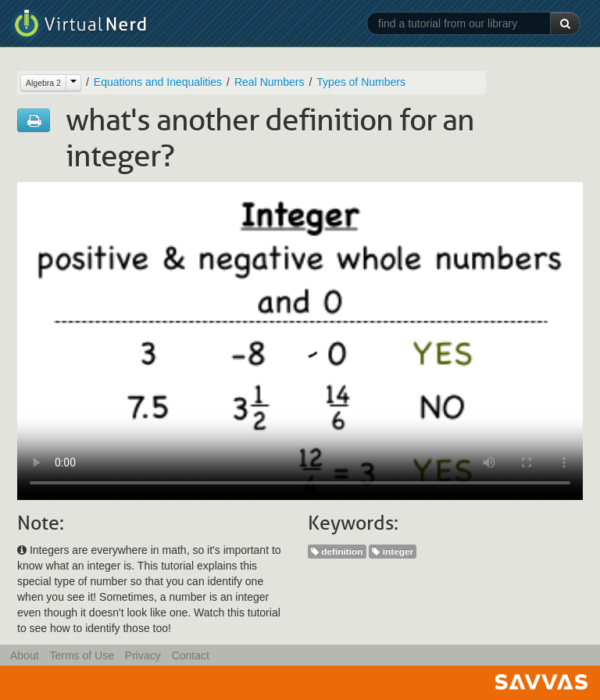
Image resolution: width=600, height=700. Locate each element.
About (25, 655)
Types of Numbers (361, 82)
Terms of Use (81, 655)
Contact (191, 655)
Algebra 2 (43, 83)
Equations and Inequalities (158, 82)
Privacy (143, 655)
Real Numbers (269, 82)
